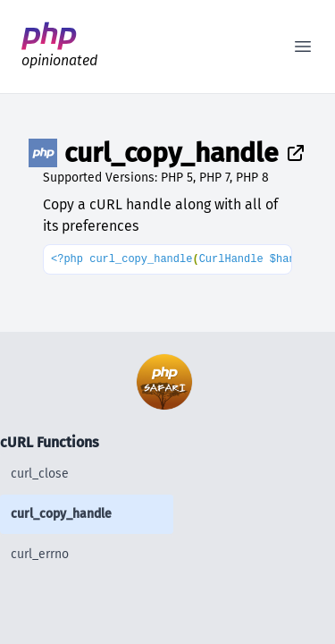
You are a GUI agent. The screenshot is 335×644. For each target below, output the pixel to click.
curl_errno (40, 554)
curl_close (40, 474)
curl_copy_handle (61, 514)
